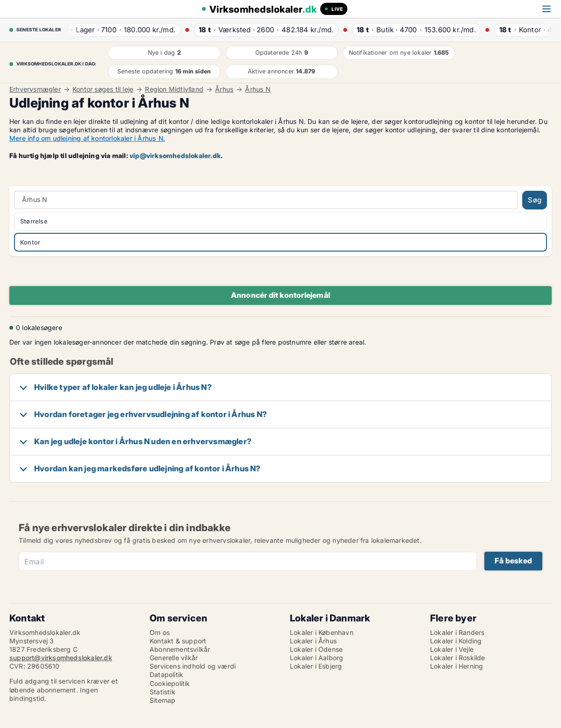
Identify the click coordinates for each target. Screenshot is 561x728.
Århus (224, 89)
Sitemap (162, 700)
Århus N (258, 89)
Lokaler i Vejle (452, 649)
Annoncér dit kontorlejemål (280, 295)
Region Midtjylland (174, 89)
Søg (535, 200)
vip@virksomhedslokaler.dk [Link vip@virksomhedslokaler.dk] (175, 155)
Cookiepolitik (170, 683)
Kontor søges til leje (103, 89)
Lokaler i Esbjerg (316, 666)
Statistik (162, 692)
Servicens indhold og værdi (193, 666)
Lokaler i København (322, 632)
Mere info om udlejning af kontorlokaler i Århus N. (87, 138)
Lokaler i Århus (313, 641)
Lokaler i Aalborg (316, 658)
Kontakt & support (178, 641)
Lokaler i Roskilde (458, 658)
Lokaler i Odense (316, 649)
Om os (160, 632)
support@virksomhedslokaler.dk (61, 658)
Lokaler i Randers (457, 632)
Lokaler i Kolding (456, 641)
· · (121, 30)
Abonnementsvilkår (180, 649)
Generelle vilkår (174, 658)
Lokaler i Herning (457, 666)
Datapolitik (166, 674)
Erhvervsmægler (35, 89)
